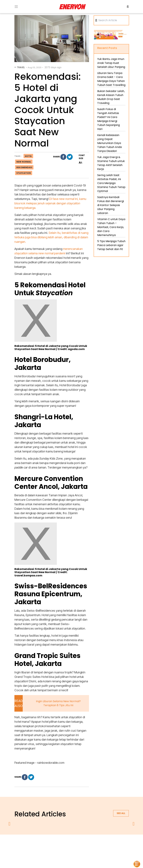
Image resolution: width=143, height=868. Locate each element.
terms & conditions (75, 843)
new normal (24, 162)
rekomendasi (24, 167)
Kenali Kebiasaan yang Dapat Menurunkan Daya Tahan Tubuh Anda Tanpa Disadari (110, 143)
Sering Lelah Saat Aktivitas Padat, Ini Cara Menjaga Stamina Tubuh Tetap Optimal (111, 183)
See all (121, 813)
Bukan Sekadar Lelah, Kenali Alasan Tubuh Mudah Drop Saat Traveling (111, 97)
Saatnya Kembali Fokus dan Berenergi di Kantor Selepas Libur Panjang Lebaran (111, 205)
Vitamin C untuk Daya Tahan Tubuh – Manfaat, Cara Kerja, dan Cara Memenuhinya (111, 227)
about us (33, 843)
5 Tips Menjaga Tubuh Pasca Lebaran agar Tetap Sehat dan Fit (111, 245)
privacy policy (51, 843)
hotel (28, 156)
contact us (97, 843)
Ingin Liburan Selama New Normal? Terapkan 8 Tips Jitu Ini (58, 703)
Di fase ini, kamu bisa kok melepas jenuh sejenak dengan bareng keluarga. (50, 203)
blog (112, 843)
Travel (21, 67)
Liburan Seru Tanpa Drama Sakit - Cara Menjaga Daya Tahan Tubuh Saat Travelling (111, 79)
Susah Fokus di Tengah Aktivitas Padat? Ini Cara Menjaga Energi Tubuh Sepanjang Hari (109, 119)
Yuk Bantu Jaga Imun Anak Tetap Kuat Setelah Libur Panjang (111, 63)
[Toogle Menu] (16, 7)
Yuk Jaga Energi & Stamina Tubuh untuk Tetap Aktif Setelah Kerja (111, 163)
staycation (24, 173)
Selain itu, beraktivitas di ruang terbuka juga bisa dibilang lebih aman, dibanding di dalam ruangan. (51, 237)
